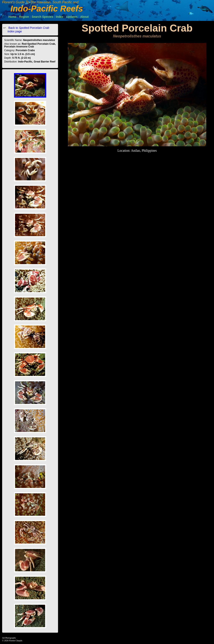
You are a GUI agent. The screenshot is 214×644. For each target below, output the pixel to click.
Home (12, 17)
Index (60, 17)
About (84, 17)
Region (24, 17)
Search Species (42, 17)
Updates (72, 17)
